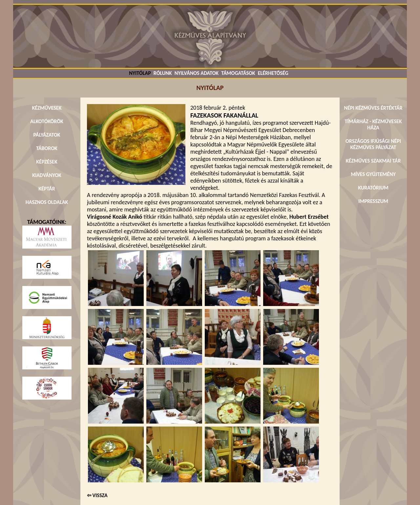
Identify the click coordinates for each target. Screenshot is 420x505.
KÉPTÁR (47, 189)
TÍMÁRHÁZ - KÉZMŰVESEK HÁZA (373, 124)
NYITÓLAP (140, 73)
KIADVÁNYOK (47, 175)
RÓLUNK (163, 73)
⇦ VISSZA (97, 495)
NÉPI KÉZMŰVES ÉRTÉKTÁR (373, 108)
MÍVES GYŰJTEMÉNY (373, 174)
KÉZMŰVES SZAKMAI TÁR (373, 161)
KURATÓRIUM (373, 188)
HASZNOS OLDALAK (47, 202)
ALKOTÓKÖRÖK (47, 121)
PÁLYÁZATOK (47, 135)
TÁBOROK (47, 148)
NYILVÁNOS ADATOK (197, 73)
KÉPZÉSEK (47, 162)
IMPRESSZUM (373, 201)
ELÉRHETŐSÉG (273, 73)
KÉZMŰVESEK (47, 108)
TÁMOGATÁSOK (238, 73)
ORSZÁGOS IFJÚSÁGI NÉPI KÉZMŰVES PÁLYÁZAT (373, 144)
